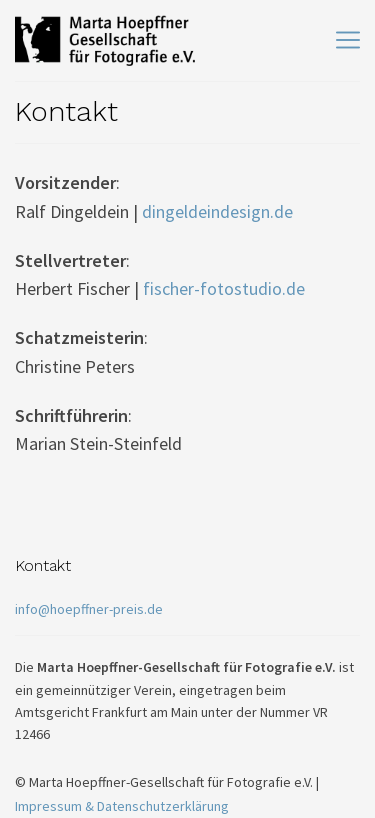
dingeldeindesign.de (217, 211)
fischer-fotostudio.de (224, 288)
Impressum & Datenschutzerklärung (122, 806)
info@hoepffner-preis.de (89, 609)
